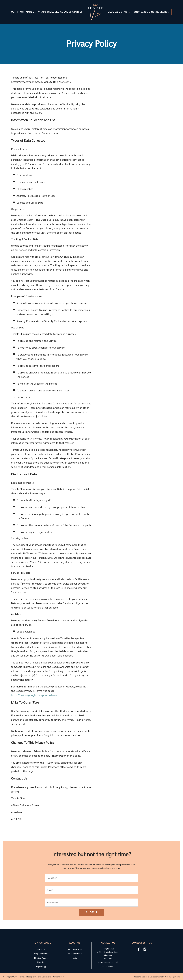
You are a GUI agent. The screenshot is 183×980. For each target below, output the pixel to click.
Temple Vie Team (75, 949)
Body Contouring (41, 953)
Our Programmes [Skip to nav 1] (24, 12)
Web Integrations (172, 977)
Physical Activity (41, 958)
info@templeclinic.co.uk (108, 962)
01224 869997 (108, 966)
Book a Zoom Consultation (151, 12)
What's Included (49, 12)
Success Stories (71, 12)
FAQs (75, 958)
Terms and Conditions (42, 977)
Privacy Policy (58, 977)
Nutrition (41, 962)
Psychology (41, 966)
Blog (111, 12)
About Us (123, 12)
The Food (41, 949)
